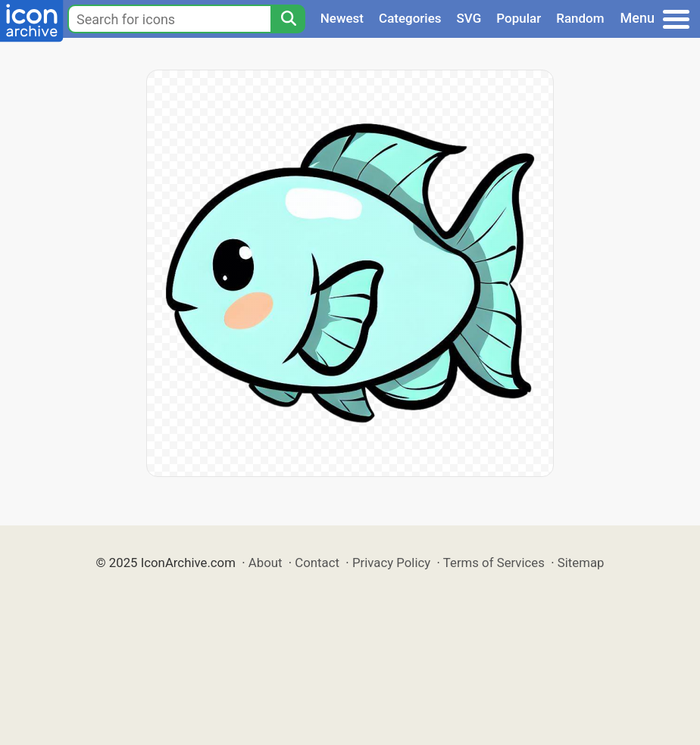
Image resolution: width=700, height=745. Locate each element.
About (266, 563)
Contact (317, 563)
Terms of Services (494, 563)
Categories (410, 18)
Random (580, 18)
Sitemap (581, 563)
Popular (519, 18)
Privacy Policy (391, 563)
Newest (342, 18)
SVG (469, 18)
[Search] (288, 19)
